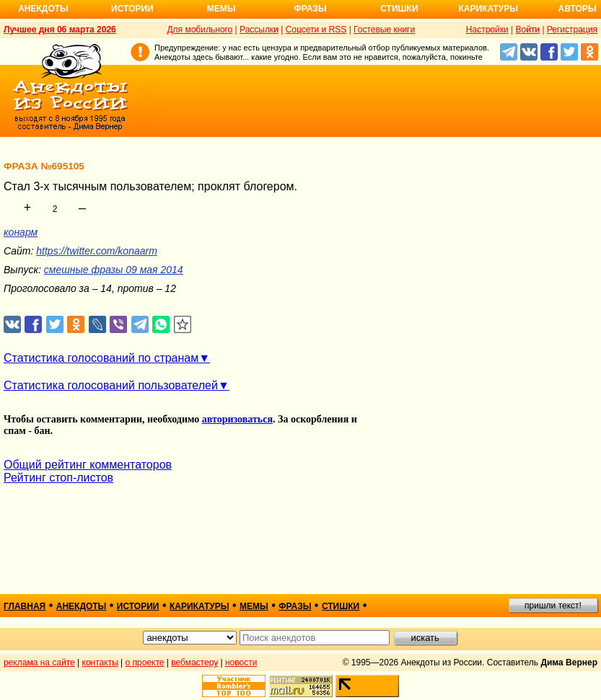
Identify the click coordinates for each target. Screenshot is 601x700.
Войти (527, 30)
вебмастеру (194, 663)
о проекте (145, 663)
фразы (295, 606)
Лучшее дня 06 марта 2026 (60, 30)
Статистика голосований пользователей (111, 385)
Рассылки (259, 30)
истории (138, 606)
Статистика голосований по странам (101, 358)
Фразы (310, 9)
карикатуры (199, 606)
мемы (254, 606)
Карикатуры (488, 9)
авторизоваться (237, 419)
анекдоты (82, 606)
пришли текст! (553, 606)
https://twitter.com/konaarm (97, 251)
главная (25, 606)
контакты (100, 663)
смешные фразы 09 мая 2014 (114, 270)
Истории (132, 9)
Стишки (399, 9)
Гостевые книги (384, 30)
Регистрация (572, 30)
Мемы (221, 9)
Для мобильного (199, 30)
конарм (21, 232)
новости (241, 663)
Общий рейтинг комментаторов (88, 465)
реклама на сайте (39, 663)
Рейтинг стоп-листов (58, 478)
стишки (341, 606)
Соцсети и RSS (316, 30)
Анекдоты (43, 9)
